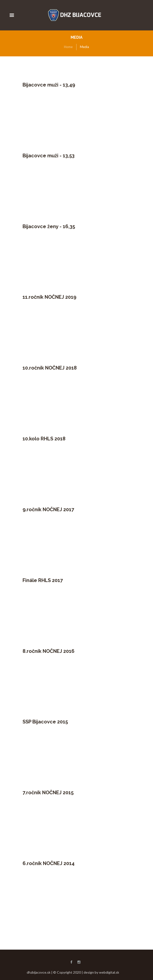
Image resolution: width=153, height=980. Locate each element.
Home (68, 47)
